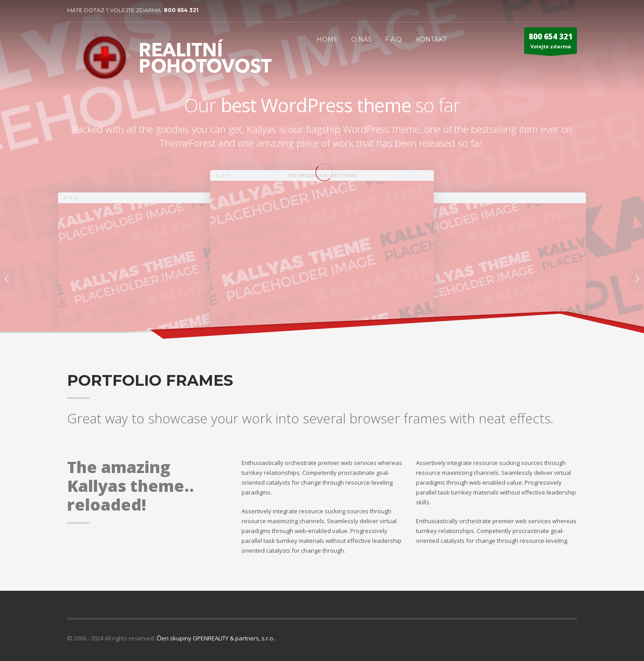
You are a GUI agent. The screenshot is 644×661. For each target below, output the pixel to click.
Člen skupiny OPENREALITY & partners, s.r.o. (216, 638)
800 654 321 (181, 10)
